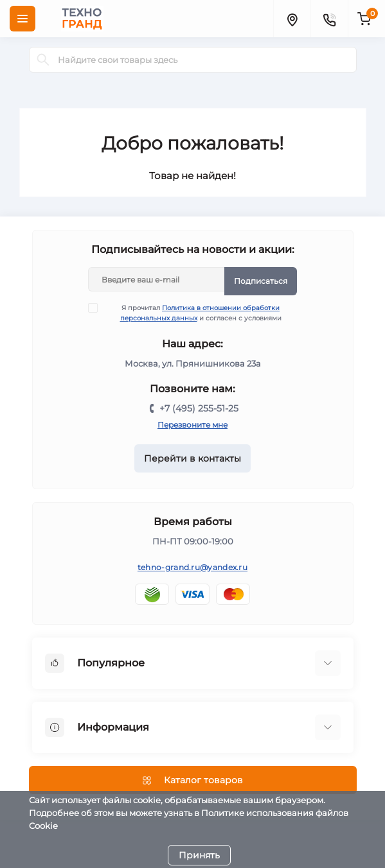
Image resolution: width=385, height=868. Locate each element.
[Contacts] (329, 19)
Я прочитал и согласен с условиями (193, 313)
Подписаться (261, 281)
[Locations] (292, 19)
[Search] (43, 60)
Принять (199, 855)
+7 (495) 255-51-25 (199, 408)
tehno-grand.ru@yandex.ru (192, 567)
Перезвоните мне (192, 425)
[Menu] (22, 19)
